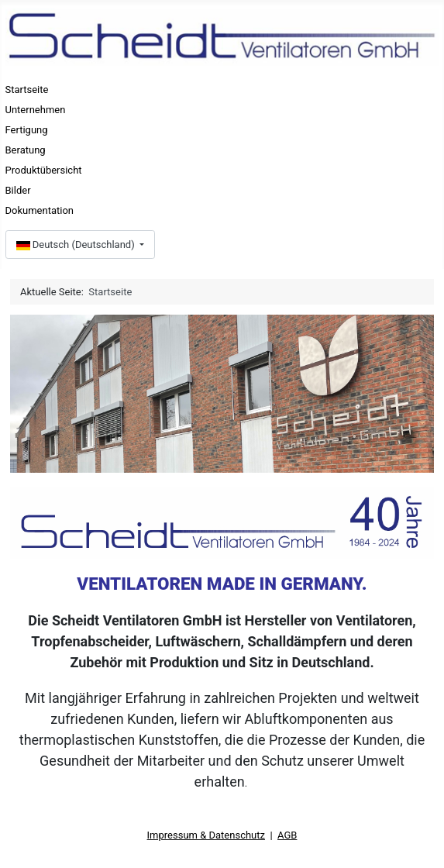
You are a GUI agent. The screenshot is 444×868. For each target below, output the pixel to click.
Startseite (27, 90)
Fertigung (27, 130)
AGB (287, 835)
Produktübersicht (44, 170)
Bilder (18, 190)
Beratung (26, 150)
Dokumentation (40, 210)
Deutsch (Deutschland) (77, 245)
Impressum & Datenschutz (206, 835)
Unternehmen (36, 110)
